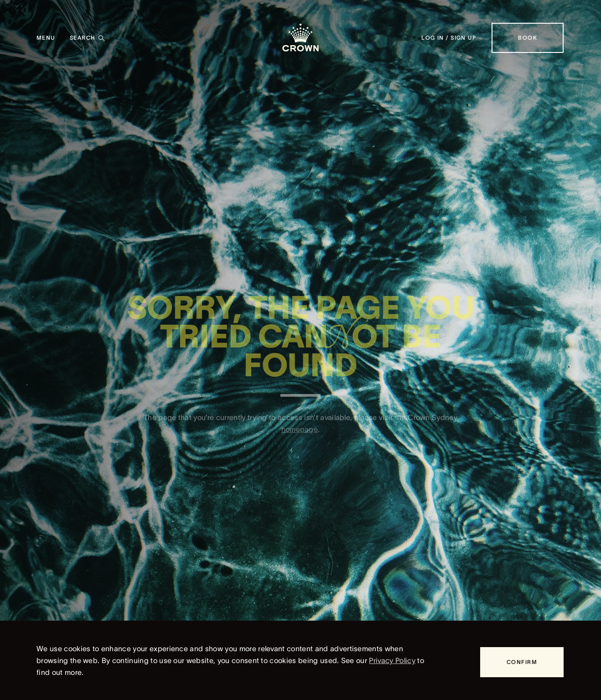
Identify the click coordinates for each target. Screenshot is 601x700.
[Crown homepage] (300, 38)
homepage (300, 432)
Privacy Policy (392, 660)
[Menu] (46, 38)
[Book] (528, 38)
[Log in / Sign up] (449, 38)
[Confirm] (522, 662)
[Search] (88, 38)
